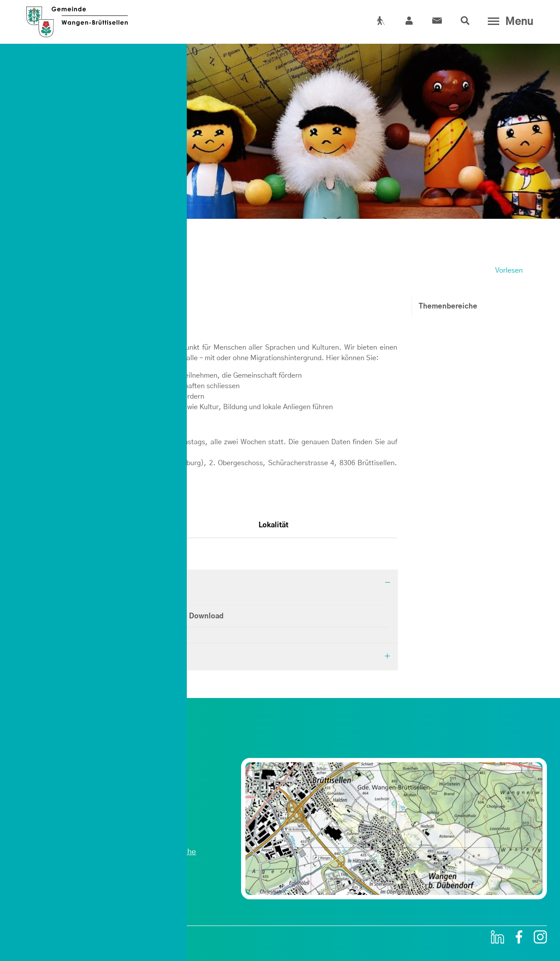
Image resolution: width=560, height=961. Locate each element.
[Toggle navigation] (509, 21)
